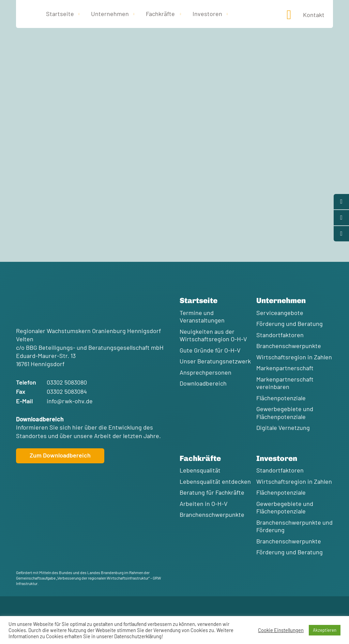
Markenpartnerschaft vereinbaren (285, 383)
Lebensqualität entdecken (215, 481)
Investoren (207, 14)
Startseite (60, 14)
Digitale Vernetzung (283, 428)
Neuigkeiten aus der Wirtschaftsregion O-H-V (213, 335)
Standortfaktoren (280, 335)
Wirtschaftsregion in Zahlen (294, 357)
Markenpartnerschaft (285, 368)
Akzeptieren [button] (325, 630)
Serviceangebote (280, 313)
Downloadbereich (203, 383)
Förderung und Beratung (290, 324)
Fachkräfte (160, 14)
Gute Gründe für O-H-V (210, 350)
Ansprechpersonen (206, 372)
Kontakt (314, 15)
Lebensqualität (200, 470)
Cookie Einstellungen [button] (281, 630)
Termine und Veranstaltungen (202, 317)
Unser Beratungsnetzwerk (215, 361)
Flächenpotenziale (281, 398)
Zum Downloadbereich (60, 455)
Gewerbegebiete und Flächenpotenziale (285, 413)
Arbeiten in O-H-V (204, 504)
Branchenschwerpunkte (289, 346)
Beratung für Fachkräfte (212, 492)
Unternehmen (110, 14)
